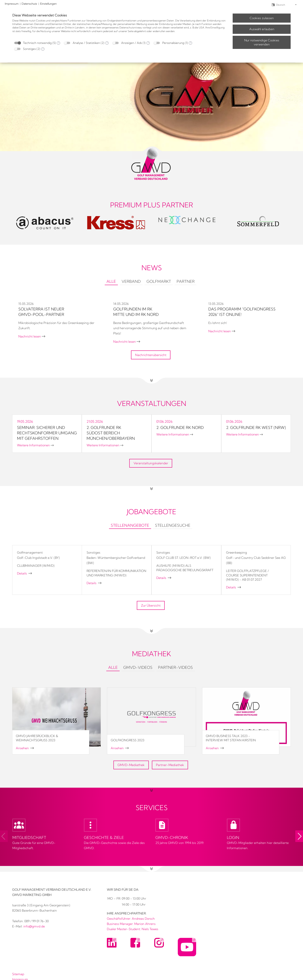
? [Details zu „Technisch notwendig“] (58, 43)
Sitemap (18, 974)
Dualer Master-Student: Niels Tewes (133, 929)
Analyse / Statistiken (86, 43)
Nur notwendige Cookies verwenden (262, 42)
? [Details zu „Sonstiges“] (43, 49)
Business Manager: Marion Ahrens (131, 924)
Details (24, 573)
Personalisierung (173, 43)
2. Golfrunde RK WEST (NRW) (256, 427)
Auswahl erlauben (262, 29)
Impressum (12, 4)
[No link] (151, 83)
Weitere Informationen (35, 445)
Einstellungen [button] (48, 4)
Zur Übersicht (151, 605)
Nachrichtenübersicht (151, 355)
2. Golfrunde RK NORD (180, 427)
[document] (119, 26)
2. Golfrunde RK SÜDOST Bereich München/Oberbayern (111, 433)
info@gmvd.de (34, 926)
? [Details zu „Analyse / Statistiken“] (107, 43)
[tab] (111, 282)
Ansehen (25, 748)
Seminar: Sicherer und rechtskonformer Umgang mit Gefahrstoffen (47, 433)
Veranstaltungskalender (151, 463)
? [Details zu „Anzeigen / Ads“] (148, 43)
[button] (299, 836)
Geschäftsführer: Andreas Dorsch (131, 919)
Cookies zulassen (262, 18)
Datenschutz (29, 4)
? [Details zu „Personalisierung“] (190, 43)
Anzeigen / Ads (131, 43)
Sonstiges (29, 49)
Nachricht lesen (32, 336)
